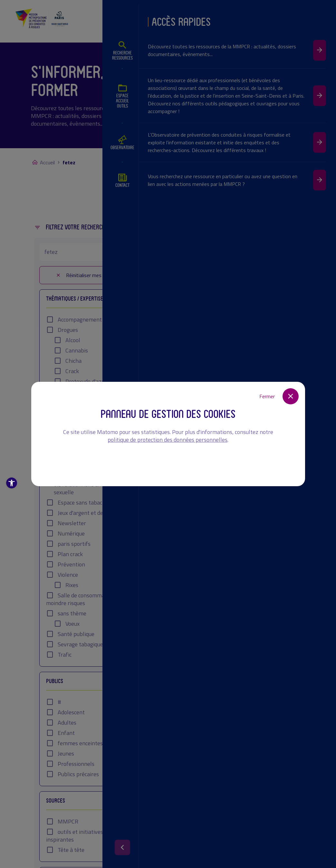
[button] (12, 483)
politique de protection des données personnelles (168, 440)
